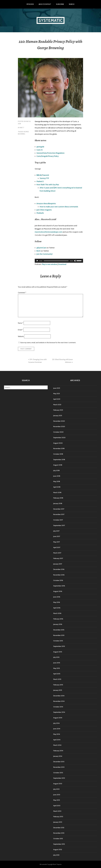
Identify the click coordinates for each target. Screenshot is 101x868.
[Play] (37, 261)
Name (21, 323)
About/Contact (45, 4)
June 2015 (57, 663)
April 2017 (57, 547)
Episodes (30, 4)
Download (62, 264)
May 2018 (57, 481)
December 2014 (59, 696)
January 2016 (58, 624)
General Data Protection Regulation (50, 153)
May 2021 (57, 394)
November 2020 (59, 427)
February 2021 (58, 410)
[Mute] (75, 261)
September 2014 (59, 712)
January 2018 (58, 503)
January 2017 (58, 564)
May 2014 (57, 734)
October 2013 (58, 773)
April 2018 (57, 487)
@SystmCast (41, 248)
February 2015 (58, 685)
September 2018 (59, 460)
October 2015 (58, 641)
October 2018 (58, 454)
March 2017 (57, 553)
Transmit (46, 175)
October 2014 (58, 707)
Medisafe (40, 213)
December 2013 (59, 762)
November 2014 (59, 701)
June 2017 (57, 536)
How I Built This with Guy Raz (48, 185)
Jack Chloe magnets (44, 210)
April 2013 (57, 806)
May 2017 (57, 542)
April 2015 (57, 674)
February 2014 (58, 751)
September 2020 (59, 438)
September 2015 (59, 646)
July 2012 (56, 855)
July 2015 (56, 657)
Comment (22, 293)
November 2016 (59, 575)
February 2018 (58, 498)
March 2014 (57, 745)
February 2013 (58, 817)
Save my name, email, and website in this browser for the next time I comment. (48, 343)
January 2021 (58, 416)
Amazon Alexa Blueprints (46, 204)
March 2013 (57, 811)
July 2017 (56, 531)
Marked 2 (40, 181)
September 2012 (59, 844)
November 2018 (59, 449)
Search (72, 4)
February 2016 (58, 619)
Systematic (51, 20)
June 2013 (57, 795)
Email (20, 330)
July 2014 (56, 723)
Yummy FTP (44, 178)
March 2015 (57, 679)
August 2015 (58, 652)
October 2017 (58, 520)
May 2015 (57, 668)
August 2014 (58, 718)
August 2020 (58, 443)
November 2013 (59, 767)
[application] (59, 261)
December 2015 (59, 630)
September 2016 (59, 586)
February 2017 (58, 558)
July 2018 (56, 470)
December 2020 (59, 421)
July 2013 (56, 789)
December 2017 (59, 509)
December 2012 (59, 828)
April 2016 (57, 608)
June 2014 (57, 729)
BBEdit (39, 175)
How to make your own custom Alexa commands (59, 207)
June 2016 (57, 597)
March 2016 (57, 613)
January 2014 (58, 756)
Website (21, 336)
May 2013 (57, 800)
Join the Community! (44, 254)
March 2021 (57, 405)
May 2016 (57, 602)
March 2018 (57, 492)
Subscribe (60, 4)
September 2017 (59, 525)
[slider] (56, 261)
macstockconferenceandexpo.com (48, 232)
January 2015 (58, 690)
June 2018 (57, 476)
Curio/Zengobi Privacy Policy (48, 156)
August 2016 (58, 591)
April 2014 (57, 740)
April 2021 (57, 399)
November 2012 (59, 833)
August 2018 (58, 465)
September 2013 (59, 778)
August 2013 (58, 784)
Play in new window (49, 264)
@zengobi (40, 147)
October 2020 (58, 432)
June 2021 (57, 388)
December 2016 (59, 569)
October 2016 (58, 580)
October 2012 (58, 839)
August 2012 (58, 850)
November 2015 (59, 635)
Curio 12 (40, 150)
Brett (22, 128)
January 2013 (58, 822)
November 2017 (59, 514)
